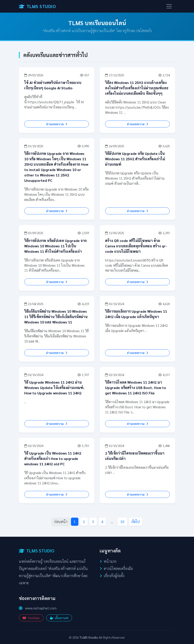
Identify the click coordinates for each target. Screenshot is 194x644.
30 (122, 522)
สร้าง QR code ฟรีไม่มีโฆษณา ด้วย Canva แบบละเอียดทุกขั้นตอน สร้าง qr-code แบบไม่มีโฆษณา (136, 246)
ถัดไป (136, 522)
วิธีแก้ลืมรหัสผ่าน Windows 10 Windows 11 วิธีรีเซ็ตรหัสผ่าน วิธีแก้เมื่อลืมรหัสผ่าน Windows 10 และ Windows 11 (56, 317)
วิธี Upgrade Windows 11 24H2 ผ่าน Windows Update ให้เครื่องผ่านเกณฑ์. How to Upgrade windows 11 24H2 (54, 388)
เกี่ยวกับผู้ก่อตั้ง (114, 576)
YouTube (31, 618)
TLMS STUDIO (37, 6)
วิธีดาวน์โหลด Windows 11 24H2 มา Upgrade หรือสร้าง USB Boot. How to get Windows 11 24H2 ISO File (136, 388)
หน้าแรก (110, 561)
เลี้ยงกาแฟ (59, 618)
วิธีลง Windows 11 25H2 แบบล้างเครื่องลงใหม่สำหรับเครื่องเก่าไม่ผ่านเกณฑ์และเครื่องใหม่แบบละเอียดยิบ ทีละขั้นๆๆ (137, 88)
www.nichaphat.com (41, 608)
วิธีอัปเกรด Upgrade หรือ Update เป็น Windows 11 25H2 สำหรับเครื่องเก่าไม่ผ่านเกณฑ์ (135, 159)
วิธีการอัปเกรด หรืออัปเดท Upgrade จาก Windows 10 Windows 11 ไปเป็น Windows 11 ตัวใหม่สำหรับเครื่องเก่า (55, 246)
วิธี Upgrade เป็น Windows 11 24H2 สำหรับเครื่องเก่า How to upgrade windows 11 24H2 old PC (53, 458)
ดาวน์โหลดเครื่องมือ (118, 568)
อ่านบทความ (57, 124)
